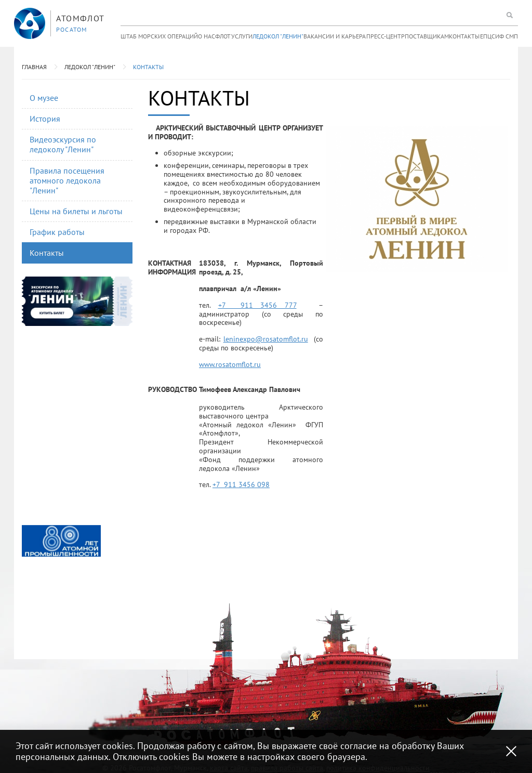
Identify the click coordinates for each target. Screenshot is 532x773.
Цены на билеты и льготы (76, 211)
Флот (223, 36)
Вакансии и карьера (335, 36)
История (45, 119)
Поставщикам (427, 36)
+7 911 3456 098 (241, 484)
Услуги (242, 36)
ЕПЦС (488, 36)
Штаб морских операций (159, 36)
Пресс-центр (385, 36)
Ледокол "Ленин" (278, 36)
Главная (34, 67)
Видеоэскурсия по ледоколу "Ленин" (63, 144)
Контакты (464, 36)
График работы (57, 232)
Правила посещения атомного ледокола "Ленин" (67, 180)
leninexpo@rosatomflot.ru (266, 339)
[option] (61, 541)
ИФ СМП (507, 36)
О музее (44, 98)
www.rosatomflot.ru (230, 364)
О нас (207, 36)
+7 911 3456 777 (257, 305)
